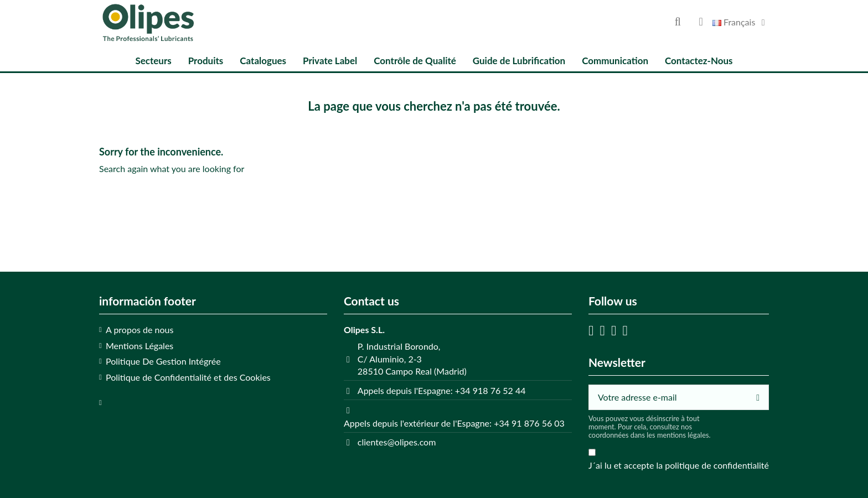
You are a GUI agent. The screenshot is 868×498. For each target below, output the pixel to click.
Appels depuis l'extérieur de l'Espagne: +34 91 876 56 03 (454, 423)
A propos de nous (139, 330)
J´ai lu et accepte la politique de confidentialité (679, 465)
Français (741, 22)
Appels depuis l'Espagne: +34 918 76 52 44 (442, 390)
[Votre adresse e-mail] (668, 397)
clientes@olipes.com (397, 442)
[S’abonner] (758, 397)
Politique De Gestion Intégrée (163, 361)
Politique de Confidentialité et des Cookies (188, 377)
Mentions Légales (139, 346)
